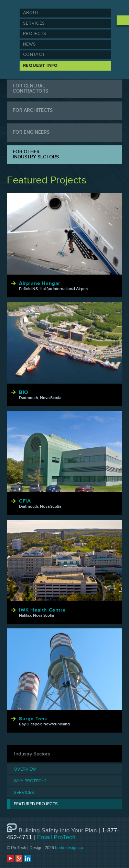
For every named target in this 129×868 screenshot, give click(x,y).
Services (34, 23)
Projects (35, 34)
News (30, 44)
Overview (25, 769)
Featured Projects (36, 804)
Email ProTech (56, 837)
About (31, 13)
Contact (34, 55)
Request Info (40, 65)
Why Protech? (30, 781)
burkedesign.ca (69, 848)
